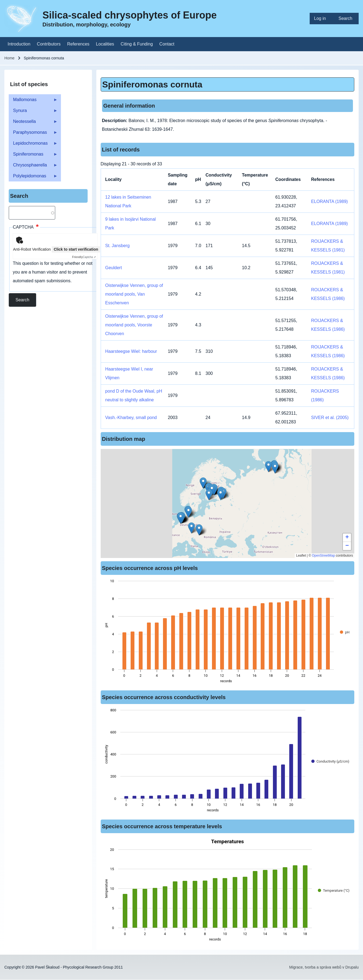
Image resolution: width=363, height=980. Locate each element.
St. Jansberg (118, 246)
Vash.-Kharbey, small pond (131, 418)
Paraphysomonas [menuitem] (33, 134)
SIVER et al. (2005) (330, 418)
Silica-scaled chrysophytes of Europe (130, 15)
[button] (203, 483)
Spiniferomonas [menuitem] (33, 156)
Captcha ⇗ (84, 257)
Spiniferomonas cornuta (152, 84)
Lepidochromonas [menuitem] (33, 145)
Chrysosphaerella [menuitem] (33, 167)
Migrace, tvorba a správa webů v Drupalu (324, 967)
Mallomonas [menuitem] (33, 101)
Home (9, 58)
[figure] (228, 633)
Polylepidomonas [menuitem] (33, 178)
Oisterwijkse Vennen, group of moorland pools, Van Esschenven (134, 294)
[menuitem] (322, 19)
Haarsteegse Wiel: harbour (131, 351)
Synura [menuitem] (33, 112)
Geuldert (114, 268)
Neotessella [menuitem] (33, 123)
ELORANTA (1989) (329, 201)
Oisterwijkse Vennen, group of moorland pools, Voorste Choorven (134, 325)
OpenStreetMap (323, 556)
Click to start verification (76, 249)
